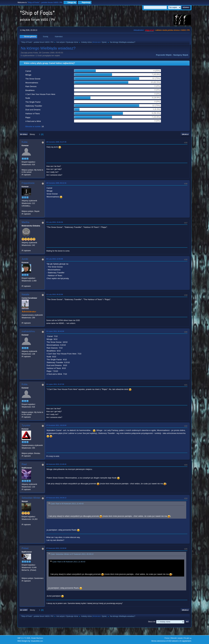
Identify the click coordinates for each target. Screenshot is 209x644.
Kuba (25, 142)
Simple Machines (37, 638)
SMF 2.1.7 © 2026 (24, 638)
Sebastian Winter (31, 498)
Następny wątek (181, 55)
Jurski (25, 259)
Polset (25, 548)
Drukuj (185, 134)
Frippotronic (28, 183)
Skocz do (152, 622)
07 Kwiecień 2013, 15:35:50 (56, 548)
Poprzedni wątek (164, 55)
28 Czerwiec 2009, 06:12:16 (56, 183)
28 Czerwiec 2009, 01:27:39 (56, 142)
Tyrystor (26, 425)
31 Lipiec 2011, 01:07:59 (55, 384)
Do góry (24, 610)
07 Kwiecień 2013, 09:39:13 (56, 498)
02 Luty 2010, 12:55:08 (55, 259)
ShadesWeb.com (37, 641)
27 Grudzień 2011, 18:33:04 (56, 425)
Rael (24, 464)
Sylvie (104, 42)
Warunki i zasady (177, 638)
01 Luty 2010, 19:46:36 (55, 222)
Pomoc (167, 638)
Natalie (25, 295)
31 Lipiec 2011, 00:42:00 (55, 331)
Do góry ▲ (188, 638)
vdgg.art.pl (149, 30)
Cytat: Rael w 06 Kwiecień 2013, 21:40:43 (67, 504)
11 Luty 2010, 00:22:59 (55, 294)
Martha (25, 222)
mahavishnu (28, 331)
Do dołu (24, 134)
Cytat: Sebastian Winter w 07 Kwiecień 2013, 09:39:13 (72, 554)
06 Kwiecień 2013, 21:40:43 (56, 464)
